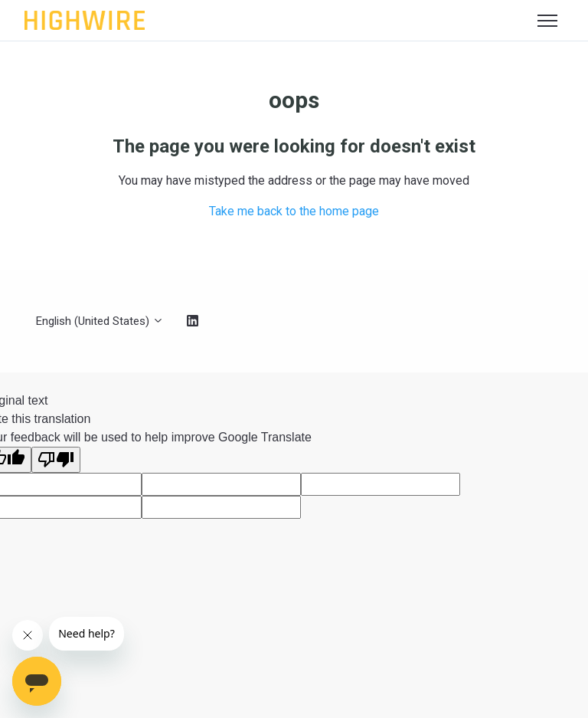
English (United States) (100, 321)
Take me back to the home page (294, 211)
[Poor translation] (56, 460)
